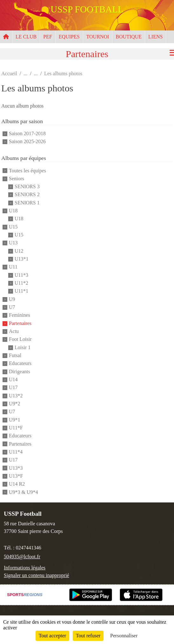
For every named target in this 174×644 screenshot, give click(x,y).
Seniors (17, 179)
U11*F (16, 428)
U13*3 (16, 468)
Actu (14, 331)
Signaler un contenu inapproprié (37, 575)
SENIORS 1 (27, 203)
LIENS (155, 37)
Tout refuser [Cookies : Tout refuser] (88, 636)
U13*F (16, 476)
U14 (13, 379)
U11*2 (21, 283)
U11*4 (16, 452)
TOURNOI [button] (98, 37)
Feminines (20, 315)
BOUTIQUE (129, 37)
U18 (13, 211)
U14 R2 (17, 484)
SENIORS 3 (27, 186)
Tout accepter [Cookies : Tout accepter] (52, 636)
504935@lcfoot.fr (22, 557)
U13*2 (16, 396)
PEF (48, 37)
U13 (13, 243)
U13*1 (22, 259)
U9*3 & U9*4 (23, 492)
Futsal (15, 355)
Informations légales (25, 568)
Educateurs (20, 364)
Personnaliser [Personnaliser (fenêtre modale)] (124, 636)
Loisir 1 (23, 347)
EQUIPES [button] (69, 37)
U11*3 (21, 275)
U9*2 (15, 404)
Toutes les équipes (27, 171)
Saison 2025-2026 (27, 141)
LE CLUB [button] (26, 37)
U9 (12, 299)
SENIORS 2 (27, 195)
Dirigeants (20, 372)
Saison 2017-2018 (27, 133)
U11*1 (21, 291)
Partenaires (20, 323)
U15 (13, 227)
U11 (13, 267)
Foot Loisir (20, 339)
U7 (12, 307)
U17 (13, 388)
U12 (19, 251)
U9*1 (15, 420)
